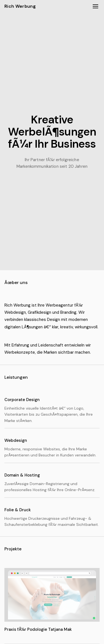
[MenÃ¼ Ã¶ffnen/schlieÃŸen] (95, 6)
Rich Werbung (20, 6)
